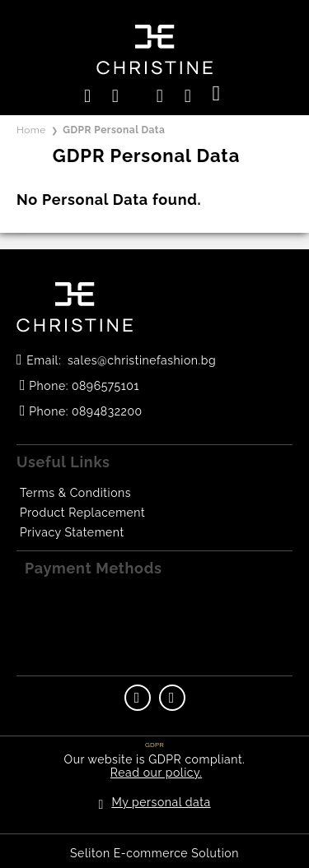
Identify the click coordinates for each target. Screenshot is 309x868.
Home (31, 130)
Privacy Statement (72, 532)
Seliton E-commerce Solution (154, 853)
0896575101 (105, 386)
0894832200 (107, 411)
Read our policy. (156, 773)
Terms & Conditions (75, 493)
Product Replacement (82, 513)
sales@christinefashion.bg (142, 360)
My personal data (161, 802)
